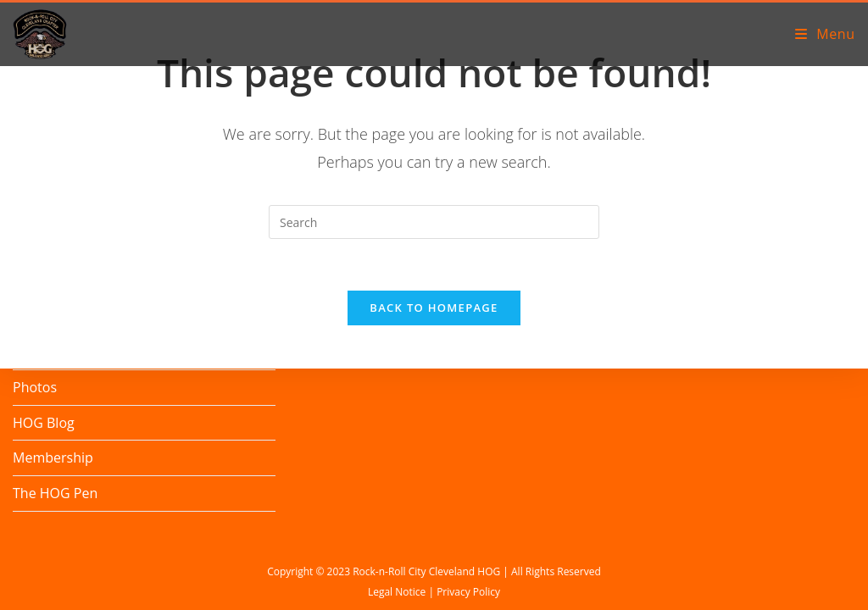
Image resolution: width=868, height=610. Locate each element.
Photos (35, 387)
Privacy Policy (468, 592)
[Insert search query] (434, 222)
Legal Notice (397, 592)
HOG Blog (44, 423)
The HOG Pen (55, 493)
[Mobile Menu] (825, 34)
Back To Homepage (434, 308)
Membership (53, 457)
